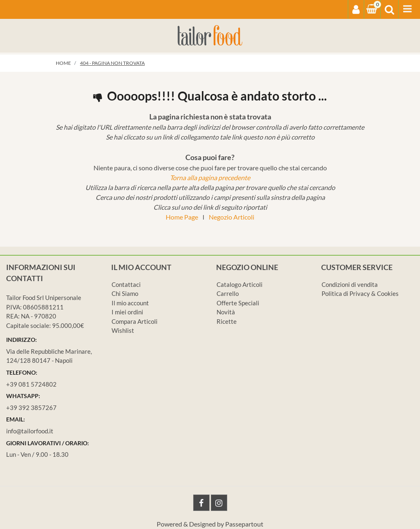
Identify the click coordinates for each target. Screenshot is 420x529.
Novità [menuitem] (226, 312)
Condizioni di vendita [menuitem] (350, 284)
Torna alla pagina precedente (210, 177)
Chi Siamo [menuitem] (125, 293)
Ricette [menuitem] (227, 321)
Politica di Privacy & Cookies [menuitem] (360, 293)
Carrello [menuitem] (228, 293)
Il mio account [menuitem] (130, 303)
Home (63, 63)
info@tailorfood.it (30, 431)
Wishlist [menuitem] (123, 330)
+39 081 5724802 (31, 384)
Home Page (182, 217)
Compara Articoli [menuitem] (135, 321)
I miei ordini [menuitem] (127, 312)
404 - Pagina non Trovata (112, 63)
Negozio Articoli (232, 217)
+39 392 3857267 (31, 408)
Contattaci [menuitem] (126, 284)
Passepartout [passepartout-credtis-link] (244, 524)
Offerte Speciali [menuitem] (238, 303)
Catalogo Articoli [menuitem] (240, 284)
